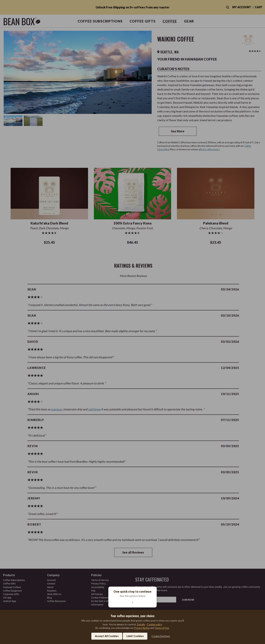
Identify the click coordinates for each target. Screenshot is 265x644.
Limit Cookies (135, 636)
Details (141, 624)
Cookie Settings (161, 636)
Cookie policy (155, 624)
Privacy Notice (142, 628)
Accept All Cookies (107, 636)
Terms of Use (162, 628)
